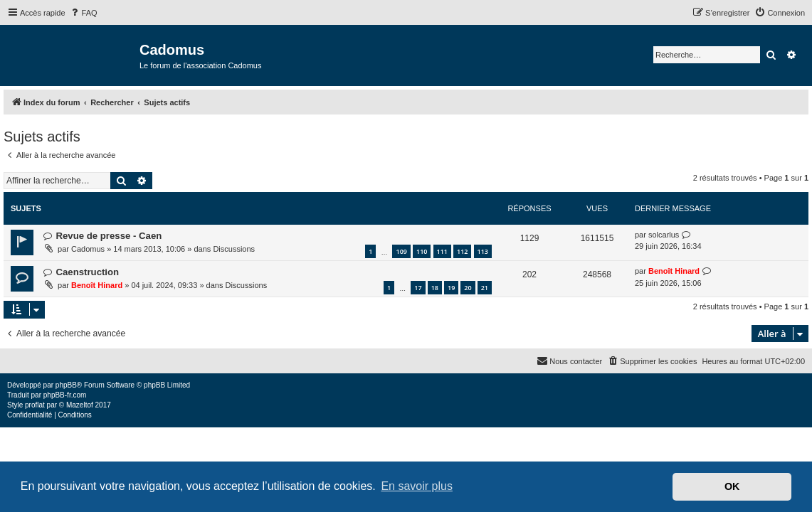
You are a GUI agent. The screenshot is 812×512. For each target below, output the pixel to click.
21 (485, 288)
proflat (35, 405)
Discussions (234, 249)
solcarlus (664, 235)
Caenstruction (87, 272)
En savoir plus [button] (417, 486)
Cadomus (88, 249)
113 (483, 251)
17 (418, 288)
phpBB (66, 385)
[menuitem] (83, 13)
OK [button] (732, 486)
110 (422, 251)
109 (401, 251)
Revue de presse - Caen (109, 236)
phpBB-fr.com (65, 395)
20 (468, 288)
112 (462, 251)
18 (435, 288)
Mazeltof (80, 405)
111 (442, 251)
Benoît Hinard (97, 285)
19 (451, 288)
